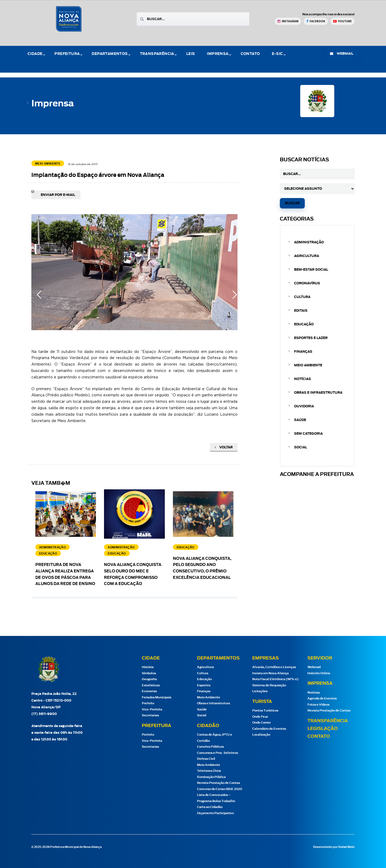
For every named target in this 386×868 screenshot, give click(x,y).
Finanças (303, 352)
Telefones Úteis (209, 771)
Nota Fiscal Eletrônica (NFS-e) (275, 679)
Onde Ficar (260, 717)
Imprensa (218, 54)
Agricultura (307, 256)
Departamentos (110, 54)
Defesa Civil (206, 759)
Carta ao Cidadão (210, 807)
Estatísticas (151, 685)
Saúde (300, 420)
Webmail (314, 667)
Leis (191, 54)
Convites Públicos (210, 747)
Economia (149, 691)
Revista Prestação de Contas (218, 783)
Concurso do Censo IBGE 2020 (220, 789)
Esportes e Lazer (311, 338)
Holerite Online (319, 673)
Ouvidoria (304, 406)
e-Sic (277, 54)
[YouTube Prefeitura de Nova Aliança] (342, 21)
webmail (342, 54)
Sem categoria (308, 434)
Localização (261, 735)
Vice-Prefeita (152, 709)
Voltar (224, 447)
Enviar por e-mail (58, 195)
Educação (304, 324)
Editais (301, 311)
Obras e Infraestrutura (318, 393)
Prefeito (148, 703)
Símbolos (149, 673)
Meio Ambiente (308, 365)
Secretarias (150, 715)
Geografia (149, 679)
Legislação (323, 729)
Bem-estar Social (311, 270)
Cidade (35, 54)
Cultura (302, 297)
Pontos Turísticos (265, 711)
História (148, 667)
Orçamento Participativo (215, 813)
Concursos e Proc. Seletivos (218, 753)
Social (300, 447)
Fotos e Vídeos (318, 705)
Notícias (303, 379)
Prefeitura (67, 54)
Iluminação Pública (211, 777)
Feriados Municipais (157, 697)
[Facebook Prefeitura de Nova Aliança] (316, 21)
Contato (250, 54)
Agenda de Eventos (322, 699)
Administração (309, 242)
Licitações (260, 691)
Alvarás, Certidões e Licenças (274, 667)
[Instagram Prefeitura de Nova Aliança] (288, 21)
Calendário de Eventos (269, 729)
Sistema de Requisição (269, 685)
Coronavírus (307, 283)
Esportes (204, 685)
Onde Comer (261, 723)
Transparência (157, 54)
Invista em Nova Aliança (270, 673)
